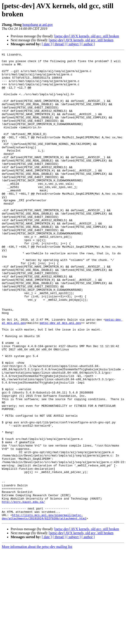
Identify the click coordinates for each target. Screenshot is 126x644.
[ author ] (88, 44)
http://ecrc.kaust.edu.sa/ (23, 592)
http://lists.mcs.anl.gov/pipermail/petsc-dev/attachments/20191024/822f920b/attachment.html (44, 610)
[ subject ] (74, 44)
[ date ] (47, 44)
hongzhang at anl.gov (38, 25)
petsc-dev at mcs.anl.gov (60, 377)
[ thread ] (59, 44)
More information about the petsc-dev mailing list (37, 640)
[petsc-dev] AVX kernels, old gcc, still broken (87, 36)
